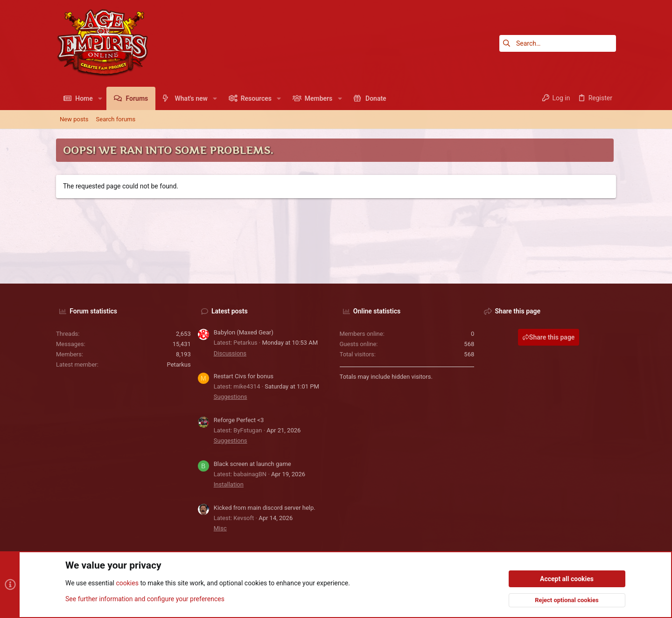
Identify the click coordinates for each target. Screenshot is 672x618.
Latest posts (230, 311)
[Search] (558, 43)
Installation (229, 484)
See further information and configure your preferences (145, 599)
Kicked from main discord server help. (265, 508)
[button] (100, 98)
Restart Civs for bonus (244, 376)
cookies (127, 583)
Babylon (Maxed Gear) (244, 332)
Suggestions (231, 397)
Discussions (230, 353)
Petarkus (179, 365)
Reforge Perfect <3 (239, 420)
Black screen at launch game (252, 464)
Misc (220, 528)
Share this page (549, 337)
